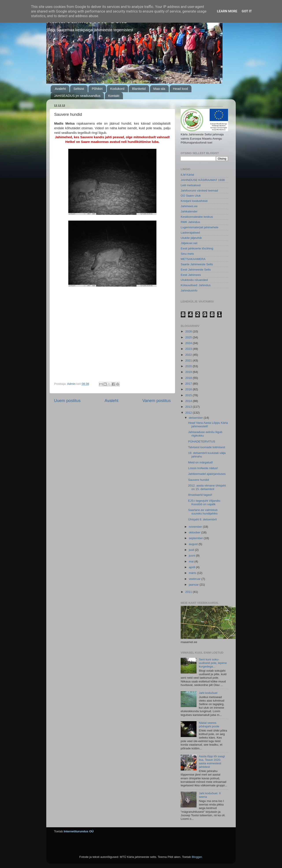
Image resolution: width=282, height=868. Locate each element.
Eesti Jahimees (191, 275)
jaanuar (194, 585)
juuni (192, 556)
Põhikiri (97, 89)
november (196, 527)
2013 (189, 407)
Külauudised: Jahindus (196, 285)
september (196, 538)
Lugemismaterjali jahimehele (199, 227)
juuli (192, 550)
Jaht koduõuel (208, 693)
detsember (196, 418)
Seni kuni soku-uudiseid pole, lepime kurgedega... (213, 663)
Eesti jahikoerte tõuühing (197, 248)
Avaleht (60, 89)
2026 (189, 331)
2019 (189, 372)
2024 (189, 343)
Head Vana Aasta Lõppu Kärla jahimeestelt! (208, 425)
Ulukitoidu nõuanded (194, 280)
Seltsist (79, 89)
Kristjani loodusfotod (194, 201)
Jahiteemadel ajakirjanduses (207, 474)
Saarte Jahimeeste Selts (197, 264)
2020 (189, 366)
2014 (189, 401)
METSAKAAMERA (193, 259)
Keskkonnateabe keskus (197, 217)
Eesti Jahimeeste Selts (196, 270)
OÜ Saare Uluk (191, 196)
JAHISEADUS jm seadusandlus (77, 96)
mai (192, 561)
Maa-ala (159, 89)
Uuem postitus (67, 401)
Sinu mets (187, 254)
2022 (189, 355)
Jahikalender (189, 211)
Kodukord (117, 89)
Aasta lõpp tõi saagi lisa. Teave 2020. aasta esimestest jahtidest (212, 762)
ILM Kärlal (187, 175)
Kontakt (114, 96)
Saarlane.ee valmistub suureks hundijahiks (203, 512)
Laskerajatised (190, 233)
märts (193, 573)
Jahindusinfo (189, 290)
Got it (247, 11)
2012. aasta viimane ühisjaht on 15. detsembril (207, 487)
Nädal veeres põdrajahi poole (209, 725)
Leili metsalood (191, 185)
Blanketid (139, 89)
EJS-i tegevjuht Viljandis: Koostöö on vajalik (204, 502)
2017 (189, 384)
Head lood (180, 89)
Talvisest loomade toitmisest (207, 447)
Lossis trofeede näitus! (203, 468)
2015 (189, 395)
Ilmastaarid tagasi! (200, 495)
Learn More (227, 11)
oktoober (195, 532)
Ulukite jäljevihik (191, 238)
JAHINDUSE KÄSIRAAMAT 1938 (203, 180)
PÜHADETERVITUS (202, 441)
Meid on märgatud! (201, 462)
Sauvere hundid (199, 480)
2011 (189, 592)
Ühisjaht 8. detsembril (202, 519)
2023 (189, 349)
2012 (189, 413)
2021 (189, 360)
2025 (189, 337)
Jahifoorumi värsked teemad (199, 191)
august (194, 544)
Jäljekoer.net (189, 243)
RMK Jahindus (190, 222)
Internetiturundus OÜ (79, 831)
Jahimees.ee (189, 206)
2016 (189, 389)
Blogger (197, 857)
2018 (189, 378)
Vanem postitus (157, 401)
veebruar (195, 579)
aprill (192, 567)
